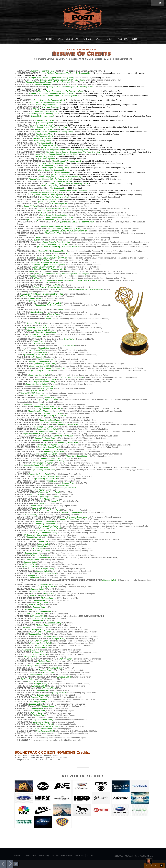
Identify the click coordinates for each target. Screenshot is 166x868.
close (162, 865)
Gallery (99, 39)
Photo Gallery (80, 856)
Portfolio (87, 39)
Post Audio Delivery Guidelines (62, 856)
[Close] (16, 864)
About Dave (123, 39)
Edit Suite (50, 39)
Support (136, 39)
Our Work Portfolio (29, 856)
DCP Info (90, 856)
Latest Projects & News (68, 39)
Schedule (17, 856)
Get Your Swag (43, 856)
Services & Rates (34, 39)
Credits (110, 39)
